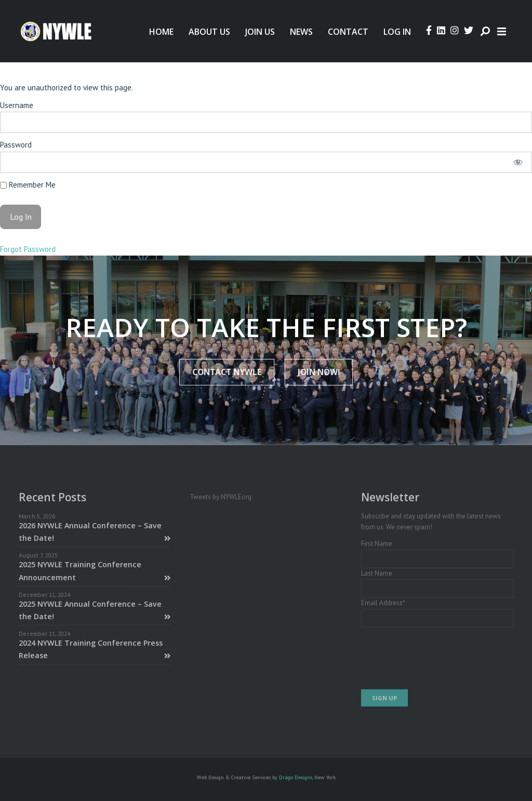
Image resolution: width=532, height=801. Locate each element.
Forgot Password (28, 249)
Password (16, 145)
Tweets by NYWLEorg (221, 497)
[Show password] (518, 162)
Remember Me (28, 185)
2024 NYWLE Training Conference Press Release (95, 649)
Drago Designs (296, 777)
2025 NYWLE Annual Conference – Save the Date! (95, 610)
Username (17, 105)
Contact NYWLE (229, 372)
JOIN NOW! (316, 372)
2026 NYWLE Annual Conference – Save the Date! (95, 532)
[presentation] (440, 659)
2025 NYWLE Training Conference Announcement (95, 571)
